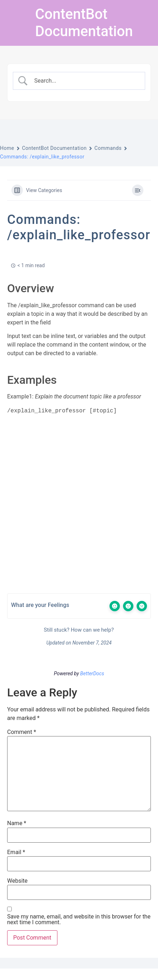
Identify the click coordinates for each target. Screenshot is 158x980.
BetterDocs (92, 673)
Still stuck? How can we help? (78, 630)
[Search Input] (85, 81)
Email (16, 852)
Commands (108, 148)
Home (7, 148)
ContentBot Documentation (84, 23)
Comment (22, 732)
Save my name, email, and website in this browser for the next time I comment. (79, 920)
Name (17, 823)
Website (17, 881)
